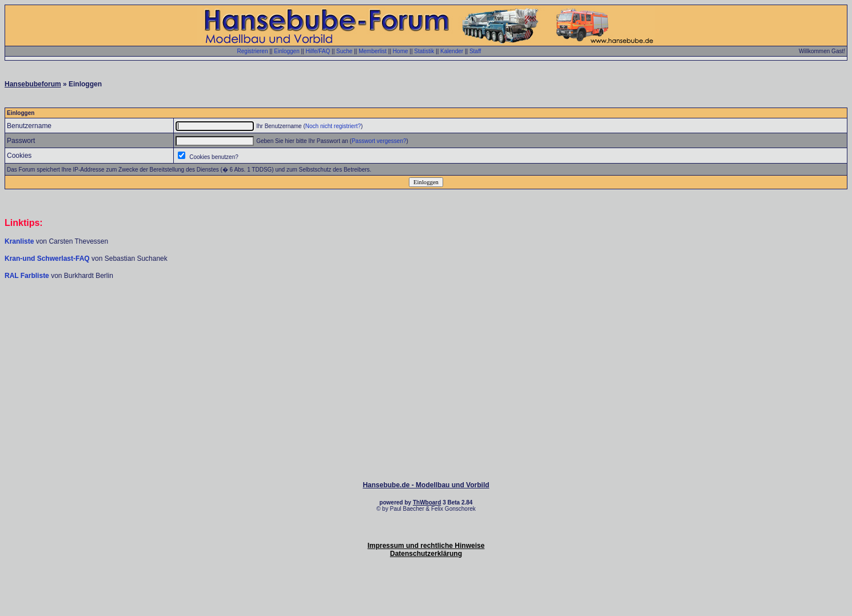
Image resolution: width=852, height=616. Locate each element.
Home (401, 51)
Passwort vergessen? (379, 141)
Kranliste (19, 241)
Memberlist (373, 51)
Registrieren (253, 51)
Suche (344, 51)
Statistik (424, 51)
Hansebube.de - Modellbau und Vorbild (426, 485)
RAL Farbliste (28, 276)
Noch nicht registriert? (333, 126)
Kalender (452, 51)
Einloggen (286, 51)
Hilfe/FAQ (318, 51)
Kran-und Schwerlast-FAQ (48, 259)
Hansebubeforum (33, 84)
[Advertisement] (426, 315)
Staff (475, 51)
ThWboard (427, 502)
